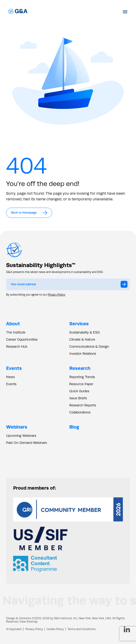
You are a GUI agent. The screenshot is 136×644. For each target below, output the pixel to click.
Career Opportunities (22, 339)
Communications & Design (89, 347)
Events (14, 368)
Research (80, 368)
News (10, 377)
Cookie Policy (55, 629)
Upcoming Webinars (21, 436)
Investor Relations (83, 354)
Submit (125, 286)
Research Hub (17, 347)
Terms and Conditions (82, 629)
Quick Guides (79, 391)
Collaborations (80, 412)
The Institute (16, 332)
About (13, 324)
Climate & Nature (82, 339)
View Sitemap (29, 622)
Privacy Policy (56, 295)
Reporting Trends (82, 377)
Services (79, 324)
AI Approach (14, 629)
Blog (74, 427)
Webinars (17, 427)
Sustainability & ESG (84, 332)
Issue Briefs (78, 398)
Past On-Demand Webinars (27, 443)
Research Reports (83, 405)
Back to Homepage (29, 213)
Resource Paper (81, 384)
